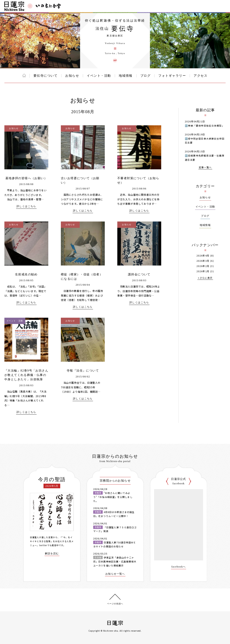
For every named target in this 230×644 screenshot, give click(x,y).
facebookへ (179, 567)
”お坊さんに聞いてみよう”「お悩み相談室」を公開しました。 (113, 497)
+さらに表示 (205, 278)
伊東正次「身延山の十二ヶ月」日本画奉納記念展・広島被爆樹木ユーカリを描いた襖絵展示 (115, 561)
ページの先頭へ (115, 604)
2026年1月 (203, 271)
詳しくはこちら (26, 206)
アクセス (201, 76)
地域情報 (126, 76)
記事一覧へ (205, 168)
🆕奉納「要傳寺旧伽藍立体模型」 (205, 126)
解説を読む (52, 554)
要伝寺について (46, 76)
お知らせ (72, 76)
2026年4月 (203, 256)
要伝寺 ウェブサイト (115, 60)
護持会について (139, 274)
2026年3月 (203, 261)
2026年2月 (203, 266)
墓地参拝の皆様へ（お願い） (26, 178)
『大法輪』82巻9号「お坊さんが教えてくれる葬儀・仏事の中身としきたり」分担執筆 (26, 375)
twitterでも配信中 (49, 545)
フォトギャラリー (172, 76)
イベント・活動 (99, 76)
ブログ (146, 76)
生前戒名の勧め (26, 274)
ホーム (24, 75)
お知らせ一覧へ (115, 574)
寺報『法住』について (83, 371)
